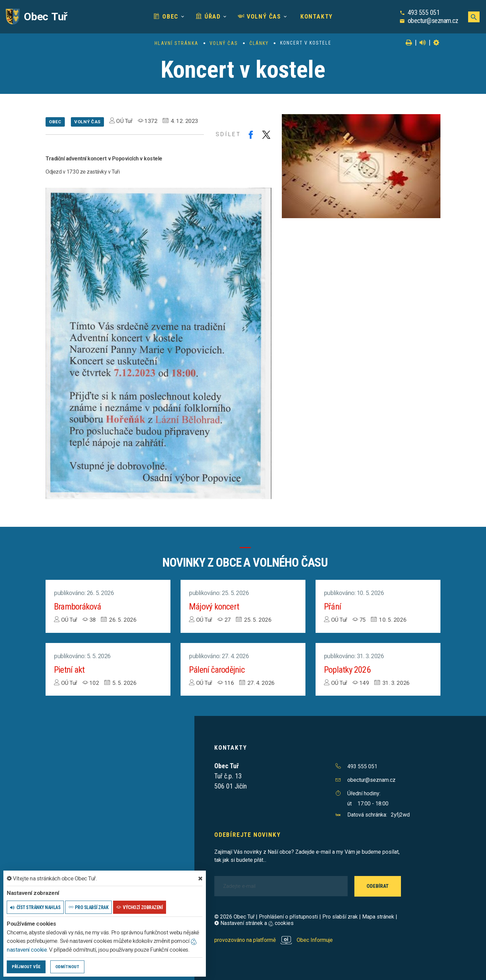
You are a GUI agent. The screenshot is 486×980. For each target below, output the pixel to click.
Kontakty (316, 16)
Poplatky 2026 (347, 670)
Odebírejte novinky (247, 835)
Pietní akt (69, 670)
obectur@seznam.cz (433, 21)
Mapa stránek (378, 917)
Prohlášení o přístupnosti (288, 917)
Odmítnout (67, 967)
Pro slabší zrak (340, 917)
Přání (332, 607)
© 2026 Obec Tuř (234, 917)
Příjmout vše (26, 967)
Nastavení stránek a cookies (254, 923)
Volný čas (260, 16)
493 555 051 (424, 12)
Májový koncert (214, 607)
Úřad (208, 16)
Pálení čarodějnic (217, 670)
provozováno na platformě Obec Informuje (274, 940)
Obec (166, 16)
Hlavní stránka (176, 43)
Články (259, 43)
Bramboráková (78, 607)
